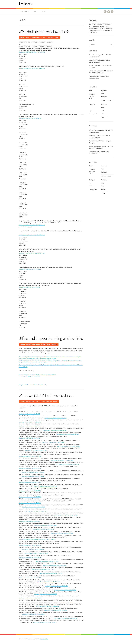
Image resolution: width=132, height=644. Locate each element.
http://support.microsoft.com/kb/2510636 (36, 450)
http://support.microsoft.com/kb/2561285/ (55, 566)
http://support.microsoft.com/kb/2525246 (33, 477)
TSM (103, 111)
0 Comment (56, 38)
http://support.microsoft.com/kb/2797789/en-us (32, 52)
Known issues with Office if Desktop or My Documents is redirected (37, 359)
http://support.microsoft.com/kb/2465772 (55, 430)
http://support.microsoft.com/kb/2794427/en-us (32, 235)
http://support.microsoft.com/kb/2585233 (65, 590)
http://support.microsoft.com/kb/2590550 (62, 602)
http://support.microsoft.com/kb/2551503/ (47, 562)
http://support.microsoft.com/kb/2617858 (30, 269)
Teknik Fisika (93, 55)
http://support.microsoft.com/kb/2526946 (30, 503)
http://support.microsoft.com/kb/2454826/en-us (32, 426)
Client (104, 101)
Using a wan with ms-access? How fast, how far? (32, 385)
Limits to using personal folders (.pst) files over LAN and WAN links (37, 375)
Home (44, 11)
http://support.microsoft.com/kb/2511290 (30, 456)
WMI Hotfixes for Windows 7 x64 (44, 31)
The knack (25, 4)
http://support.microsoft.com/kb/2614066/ (55, 610)
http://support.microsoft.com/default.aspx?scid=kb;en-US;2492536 (37, 539)
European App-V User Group (92, 96)
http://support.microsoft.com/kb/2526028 (30, 491)
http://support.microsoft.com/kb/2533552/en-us (32, 225)
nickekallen (29, 38)
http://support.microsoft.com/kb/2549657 (45, 525)
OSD (109, 101)
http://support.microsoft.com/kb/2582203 (30, 598)
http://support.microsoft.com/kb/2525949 (45, 487)
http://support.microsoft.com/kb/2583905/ (46, 594)
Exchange (104, 104)
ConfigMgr (104, 97)
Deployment (92, 104)
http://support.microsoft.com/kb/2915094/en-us (32, 68)
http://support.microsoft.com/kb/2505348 (69, 446)
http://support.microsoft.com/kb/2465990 (67, 434)
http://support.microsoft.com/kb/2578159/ (30, 558)
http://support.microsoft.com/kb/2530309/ (45, 622)
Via (90, 60)
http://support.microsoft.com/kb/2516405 (67, 464)
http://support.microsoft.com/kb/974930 (30, 287)
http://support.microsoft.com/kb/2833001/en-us (32, 253)
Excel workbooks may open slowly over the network (33, 363)
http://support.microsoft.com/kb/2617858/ (30, 578)
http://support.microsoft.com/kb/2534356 (36, 511)
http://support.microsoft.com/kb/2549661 (44, 529)
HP (90, 108)
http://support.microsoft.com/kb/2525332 (30, 483)
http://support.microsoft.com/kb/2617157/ (49, 582)
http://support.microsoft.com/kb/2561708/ (36, 553)
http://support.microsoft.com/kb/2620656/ (66, 618)
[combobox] (101, 44)
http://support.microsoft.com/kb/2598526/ (48, 606)
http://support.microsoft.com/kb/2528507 (34, 507)
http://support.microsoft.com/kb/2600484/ (56, 586)
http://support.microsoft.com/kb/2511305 (63, 460)
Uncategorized (93, 114)
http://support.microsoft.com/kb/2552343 (62, 533)
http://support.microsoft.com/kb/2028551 (30, 422)
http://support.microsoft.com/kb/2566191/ (51, 574)
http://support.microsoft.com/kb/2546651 (66, 515)
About (35, 11)
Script (103, 108)
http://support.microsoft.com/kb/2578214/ (30, 545)
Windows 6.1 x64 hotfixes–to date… (46, 395)
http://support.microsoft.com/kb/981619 (55, 418)
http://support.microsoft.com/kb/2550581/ (43, 570)
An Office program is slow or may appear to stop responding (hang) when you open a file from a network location (50, 361)
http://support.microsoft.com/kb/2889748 (30, 118)
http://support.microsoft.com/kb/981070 (30, 414)
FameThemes (44, 639)
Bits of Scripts (23, 11)
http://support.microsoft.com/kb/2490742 (54, 442)
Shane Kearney (94, 71)
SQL (90, 111)
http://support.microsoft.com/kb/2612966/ (33, 614)
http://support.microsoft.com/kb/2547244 (30, 521)
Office (49, 344)
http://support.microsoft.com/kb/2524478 (33, 473)
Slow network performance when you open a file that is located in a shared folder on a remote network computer (50, 357)
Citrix (103, 94)
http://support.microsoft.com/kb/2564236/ (33, 549)
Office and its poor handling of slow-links (51, 338)
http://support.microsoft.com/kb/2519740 (30, 469)
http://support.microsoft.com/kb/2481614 (30, 438)
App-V (91, 90)
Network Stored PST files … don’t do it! (30, 377)
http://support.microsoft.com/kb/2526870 (30, 497)
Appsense (104, 90)
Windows (50, 38)
